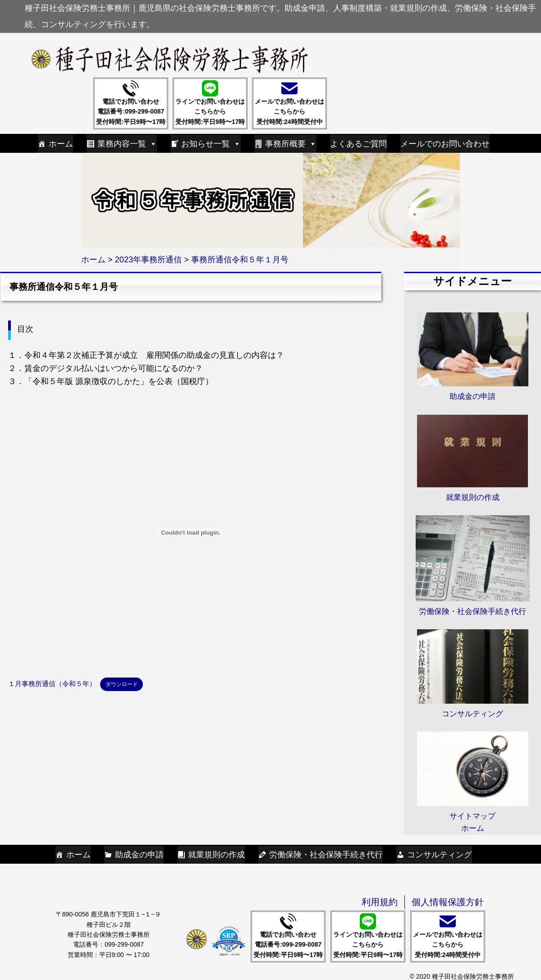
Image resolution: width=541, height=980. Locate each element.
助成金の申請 (139, 855)
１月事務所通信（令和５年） (52, 684)
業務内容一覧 (127, 144)
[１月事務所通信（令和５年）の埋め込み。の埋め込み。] (191, 532)
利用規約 (380, 902)
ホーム (61, 144)
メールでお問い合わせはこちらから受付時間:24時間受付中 (289, 103)
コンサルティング (440, 855)
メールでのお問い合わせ (445, 144)
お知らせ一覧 (211, 144)
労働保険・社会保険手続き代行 (326, 855)
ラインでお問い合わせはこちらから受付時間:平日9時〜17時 (210, 103)
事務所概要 (291, 144)
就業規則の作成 (216, 855)
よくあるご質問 (358, 144)
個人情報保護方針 (448, 902)
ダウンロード (122, 684)
